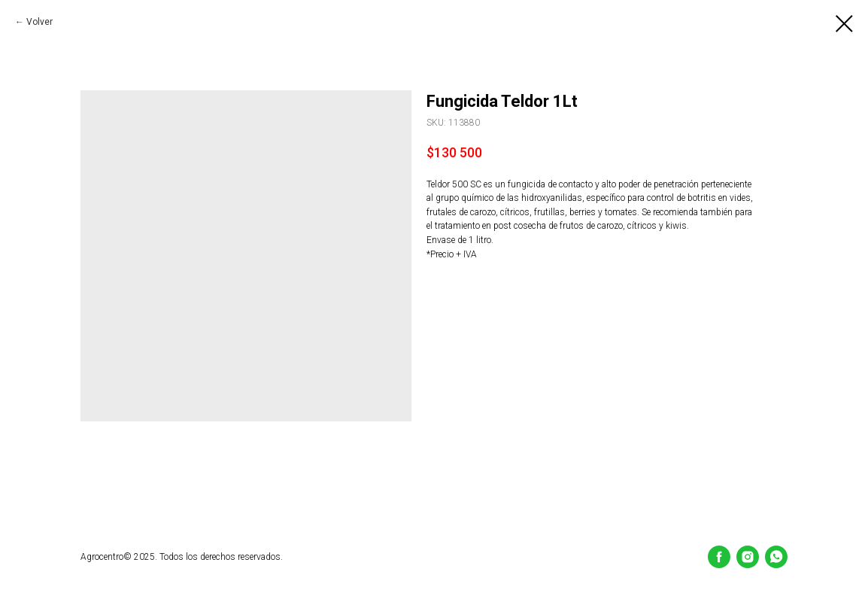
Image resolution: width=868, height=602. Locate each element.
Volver (39, 22)
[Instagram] (748, 557)
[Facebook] (719, 557)
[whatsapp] (776, 557)
